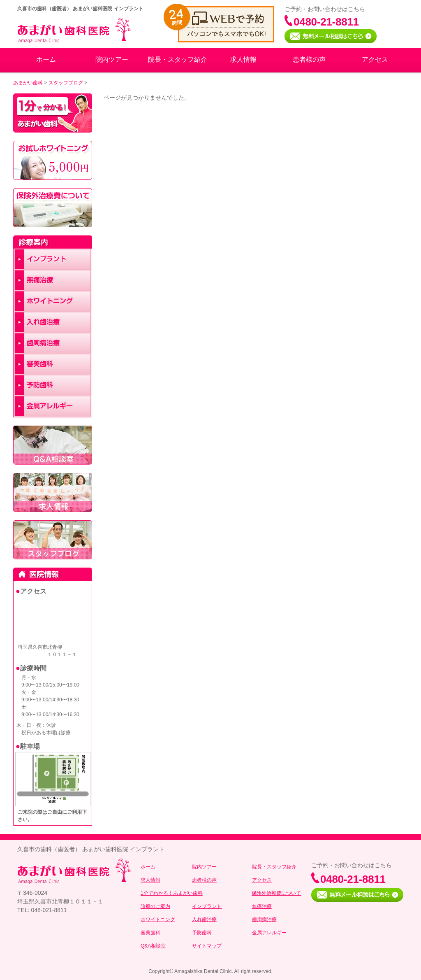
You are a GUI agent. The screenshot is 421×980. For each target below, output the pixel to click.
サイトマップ (207, 946)
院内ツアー (112, 59)
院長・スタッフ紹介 (178, 59)
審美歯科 (150, 933)
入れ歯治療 (204, 919)
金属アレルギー (269, 933)
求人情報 (243, 59)
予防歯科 (202, 933)
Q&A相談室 (153, 946)
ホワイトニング (158, 919)
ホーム (46, 59)
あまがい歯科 (28, 83)
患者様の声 (309, 59)
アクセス (375, 59)
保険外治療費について (276, 893)
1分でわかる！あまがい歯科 (172, 893)
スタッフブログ (66, 83)
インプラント (207, 906)
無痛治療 (262, 906)
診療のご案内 (155, 906)
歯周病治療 (264, 919)
